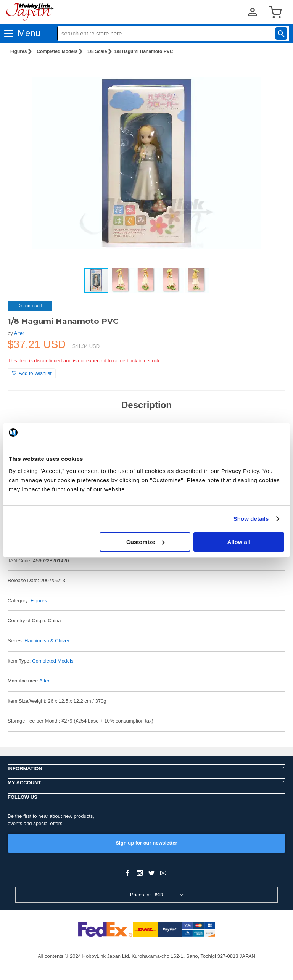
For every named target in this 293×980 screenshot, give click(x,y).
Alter (19, 333)
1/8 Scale (97, 51)
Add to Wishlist (32, 373)
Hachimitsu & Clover (47, 641)
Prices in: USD (147, 895)
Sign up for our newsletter (146, 843)
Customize (145, 542)
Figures (19, 51)
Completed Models (57, 51)
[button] (272, 73)
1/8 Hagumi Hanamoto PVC (143, 51)
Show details (251, 519)
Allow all (239, 542)
